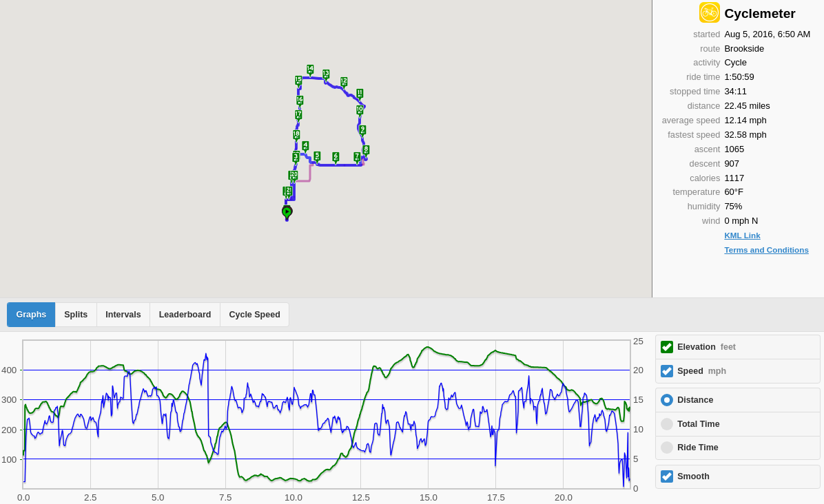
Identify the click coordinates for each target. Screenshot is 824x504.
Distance (695, 400)
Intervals (123, 315)
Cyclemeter (760, 13)
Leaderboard (185, 315)
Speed (702, 371)
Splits (76, 315)
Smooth (693, 476)
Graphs (32, 315)
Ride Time (698, 448)
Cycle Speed (254, 315)
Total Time (698, 424)
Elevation (707, 347)
